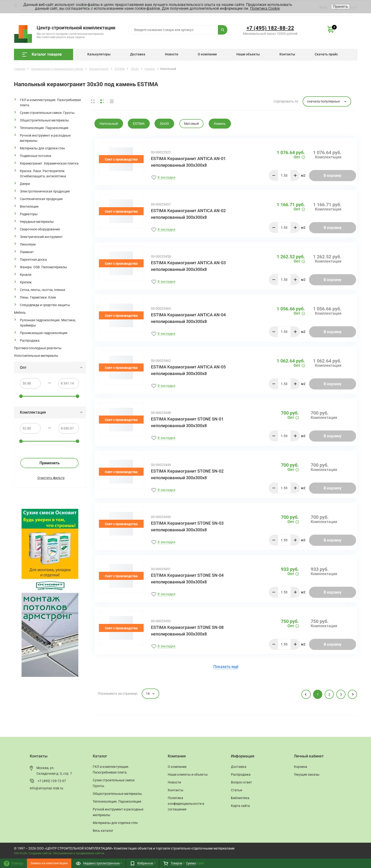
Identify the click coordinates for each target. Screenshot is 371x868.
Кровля (26, 275)
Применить (50, 463)
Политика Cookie (265, 8)
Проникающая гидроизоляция (44, 333)
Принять (340, 7)
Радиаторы (29, 214)
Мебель (20, 313)
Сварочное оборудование (40, 229)
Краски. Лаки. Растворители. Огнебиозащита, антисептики (43, 174)
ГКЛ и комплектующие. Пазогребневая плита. (50, 103)
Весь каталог (103, 831)
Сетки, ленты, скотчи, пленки (42, 290)
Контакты (287, 54)
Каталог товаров (42, 54)
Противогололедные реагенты (38, 348)
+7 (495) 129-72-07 (52, 781)
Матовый (191, 124)
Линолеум (28, 244)
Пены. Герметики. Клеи (38, 297)
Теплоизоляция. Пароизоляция (44, 128)
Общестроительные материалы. (45, 120)
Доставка (138, 54)
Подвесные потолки (35, 156)
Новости (172, 54)
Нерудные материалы (37, 222)
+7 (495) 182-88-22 (270, 28)
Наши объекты (248, 54)
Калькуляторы (99, 54)
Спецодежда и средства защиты (45, 305)
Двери (25, 184)
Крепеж (26, 282)
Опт (51, 368)
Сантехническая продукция (41, 199)
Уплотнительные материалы (36, 356)
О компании (207, 54)
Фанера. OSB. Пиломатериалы (43, 267)
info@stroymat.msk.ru (46, 788)
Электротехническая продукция (45, 191)
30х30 (164, 124)
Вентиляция (29, 206)
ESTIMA (139, 124)
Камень (220, 124)
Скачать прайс (326, 54)
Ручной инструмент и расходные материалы (45, 138)
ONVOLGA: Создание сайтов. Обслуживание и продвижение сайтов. (60, 853)
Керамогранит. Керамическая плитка (49, 163)
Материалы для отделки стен (42, 148)
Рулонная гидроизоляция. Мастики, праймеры (48, 323)
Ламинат (27, 252)
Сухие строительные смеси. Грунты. (48, 113)
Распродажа (30, 340)
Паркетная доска (33, 260)
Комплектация (51, 412)
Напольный (109, 124)
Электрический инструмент (41, 237)
